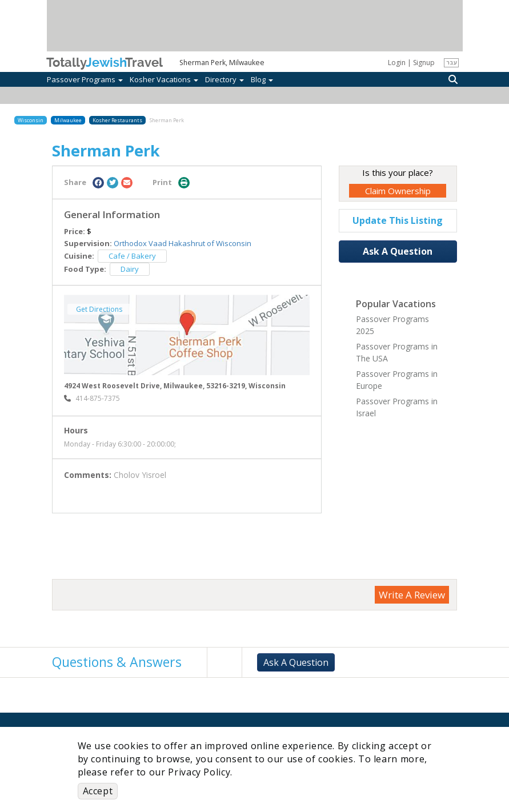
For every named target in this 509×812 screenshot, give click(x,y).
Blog (262, 79)
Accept (98, 791)
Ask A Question (398, 251)
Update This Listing (398, 220)
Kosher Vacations (164, 79)
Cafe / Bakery (132, 256)
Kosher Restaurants (117, 120)
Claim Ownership (398, 191)
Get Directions (99, 309)
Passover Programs (85, 79)
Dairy (130, 269)
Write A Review (412, 595)
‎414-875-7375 (92, 398)
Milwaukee (68, 120)
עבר (452, 62)
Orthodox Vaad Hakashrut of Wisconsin (183, 243)
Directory (225, 79)
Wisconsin (31, 120)
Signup (424, 63)
